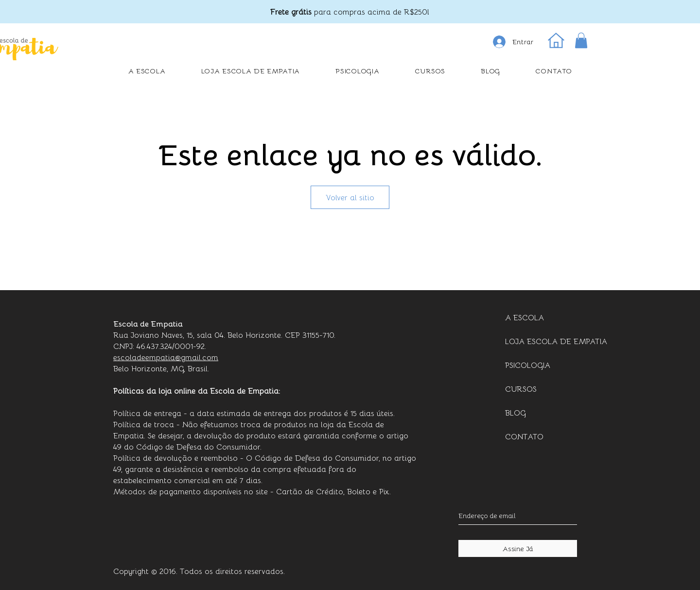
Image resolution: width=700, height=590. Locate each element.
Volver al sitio (350, 197)
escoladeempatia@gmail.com (166, 357)
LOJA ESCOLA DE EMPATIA (545, 341)
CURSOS (521, 389)
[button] (581, 40)
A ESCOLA (525, 317)
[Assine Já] (518, 548)
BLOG (516, 412)
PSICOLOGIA (528, 365)
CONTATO (524, 436)
